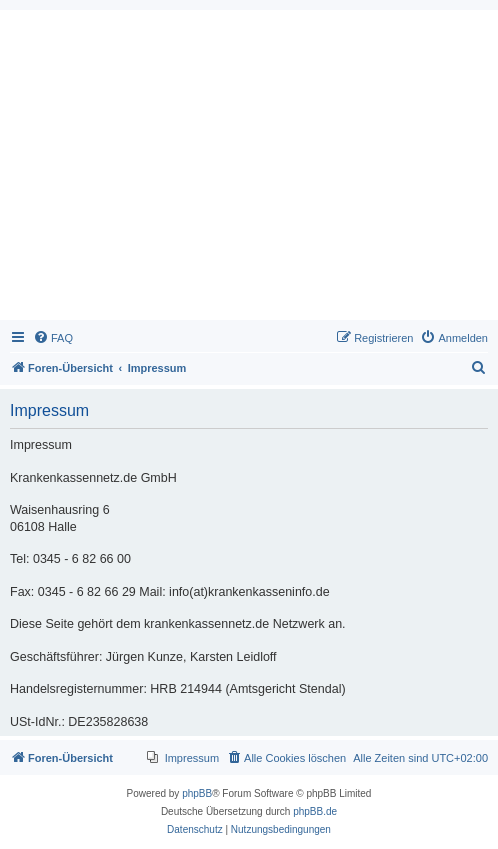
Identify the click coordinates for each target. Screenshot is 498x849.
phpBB (197, 793)
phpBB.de (315, 811)
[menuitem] (53, 338)
